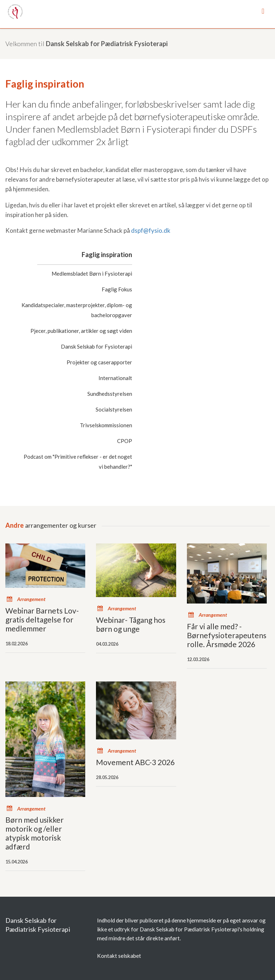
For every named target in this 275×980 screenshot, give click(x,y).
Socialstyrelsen (114, 409)
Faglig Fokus (117, 289)
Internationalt (115, 378)
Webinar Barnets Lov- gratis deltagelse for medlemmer (42, 619)
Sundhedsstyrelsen (110, 394)
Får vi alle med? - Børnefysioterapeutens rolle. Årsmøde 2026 (227, 635)
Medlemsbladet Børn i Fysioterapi (92, 274)
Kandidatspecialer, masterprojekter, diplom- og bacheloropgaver (77, 310)
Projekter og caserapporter (99, 362)
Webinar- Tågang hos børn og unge (131, 624)
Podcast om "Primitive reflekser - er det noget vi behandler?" (78, 462)
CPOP (125, 441)
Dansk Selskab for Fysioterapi (97, 346)
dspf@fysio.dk (151, 230)
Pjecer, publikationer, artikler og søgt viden (81, 331)
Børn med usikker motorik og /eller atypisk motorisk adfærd (35, 833)
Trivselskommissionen (106, 425)
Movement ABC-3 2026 (135, 762)
